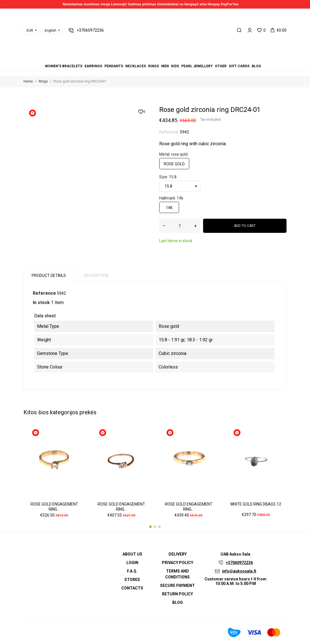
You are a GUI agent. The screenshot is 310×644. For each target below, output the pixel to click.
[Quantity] (180, 226)
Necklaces (136, 66)
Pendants (114, 66)
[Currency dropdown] (31, 31)
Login (132, 563)
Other (221, 66)
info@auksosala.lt (239, 571)
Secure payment (177, 586)
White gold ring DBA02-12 (256, 504)
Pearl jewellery (197, 66)
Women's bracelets (64, 66)
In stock (41, 303)
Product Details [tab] (49, 276)
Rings (154, 66)
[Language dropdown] (52, 31)
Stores (132, 580)
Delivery (178, 554)
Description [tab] (96, 276)
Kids (175, 66)
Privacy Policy (177, 563)
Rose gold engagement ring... (54, 507)
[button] (150, 527)
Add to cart (245, 226)
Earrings (93, 66)
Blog (256, 66)
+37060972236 (239, 563)
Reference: (169, 132)
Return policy (177, 594)
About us (132, 554)
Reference (44, 293)
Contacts (132, 588)
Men (165, 66)
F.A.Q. (132, 571)
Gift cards (239, 66)
